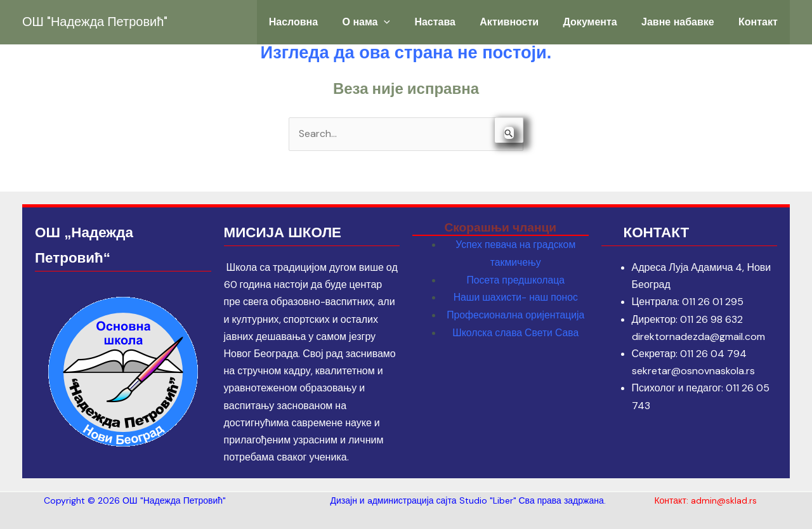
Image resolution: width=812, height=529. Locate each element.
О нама (395, 22)
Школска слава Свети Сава (516, 331)
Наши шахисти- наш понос (515, 297)
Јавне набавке (685, 22)
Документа (603, 22)
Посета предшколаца (515, 279)
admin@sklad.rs (724, 501)
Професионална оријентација (515, 314)
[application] (413, 22)
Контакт (761, 22)
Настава (459, 22)
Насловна (328, 22)
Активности (527, 22)
